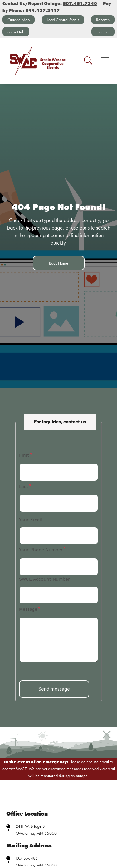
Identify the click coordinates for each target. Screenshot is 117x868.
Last (24, 487)
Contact (103, 32)
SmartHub (16, 32)
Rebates (103, 20)
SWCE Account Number (44, 579)
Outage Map (19, 20)
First (24, 455)
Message (28, 609)
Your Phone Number (41, 550)
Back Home (59, 263)
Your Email (31, 520)
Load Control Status (63, 20)
